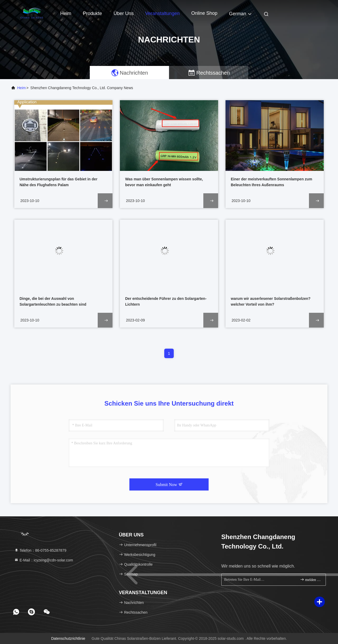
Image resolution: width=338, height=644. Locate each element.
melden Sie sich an (311, 580)
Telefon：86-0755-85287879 (40, 550)
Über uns (124, 13)
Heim (66, 13)
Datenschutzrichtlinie (68, 638)
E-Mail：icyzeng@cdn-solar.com (44, 560)
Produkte (92, 13)
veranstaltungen (162, 13)
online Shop (204, 13)
